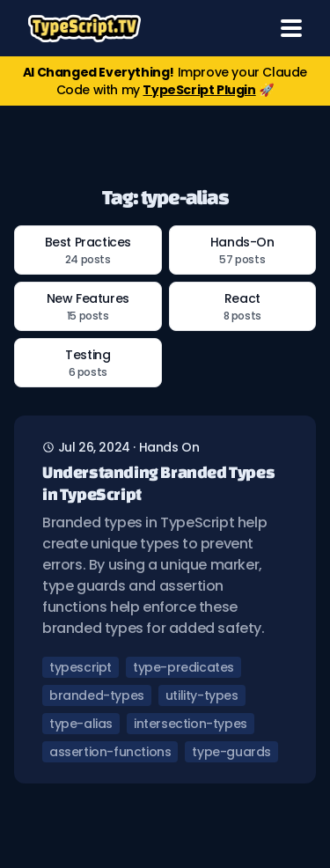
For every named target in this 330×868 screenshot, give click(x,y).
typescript (81, 667)
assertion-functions (110, 752)
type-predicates (183, 667)
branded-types (97, 695)
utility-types (202, 695)
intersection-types (191, 724)
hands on (169, 447)
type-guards (231, 752)
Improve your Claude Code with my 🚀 (165, 81)
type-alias (81, 724)
